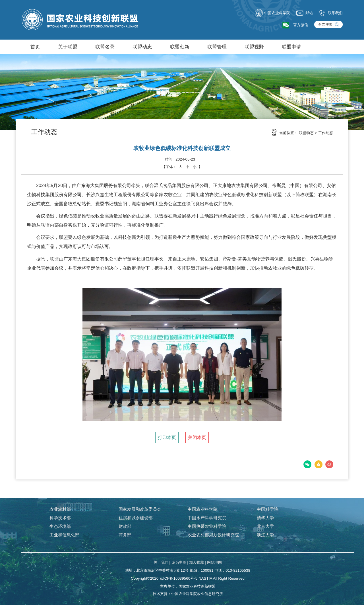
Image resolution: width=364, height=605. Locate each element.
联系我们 (330, 13)
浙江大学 (265, 535)
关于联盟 (68, 47)
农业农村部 (60, 509)
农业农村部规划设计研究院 (213, 535)
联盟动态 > (308, 133)
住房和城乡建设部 (136, 518)
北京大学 (265, 526)
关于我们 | (162, 562)
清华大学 (265, 518)
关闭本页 (197, 437)
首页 (35, 47)
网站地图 (214, 562)
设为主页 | (180, 562)
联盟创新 (180, 47)
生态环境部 (60, 526)
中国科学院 (267, 509)
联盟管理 (217, 47)
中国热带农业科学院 (207, 526)
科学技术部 (60, 518)
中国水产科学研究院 (207, 518)
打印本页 (167, 437)
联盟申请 (291, 47)
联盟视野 (254, 47)
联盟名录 (105, 47)
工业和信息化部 (64, 535)
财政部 (125, 526)
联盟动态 (142, 47)
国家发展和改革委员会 (140, 509)
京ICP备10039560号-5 (178, 578)
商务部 (125, 535)
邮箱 (304, 13)
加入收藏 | (197, 562)
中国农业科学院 (272, 13)
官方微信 (301, 25)
